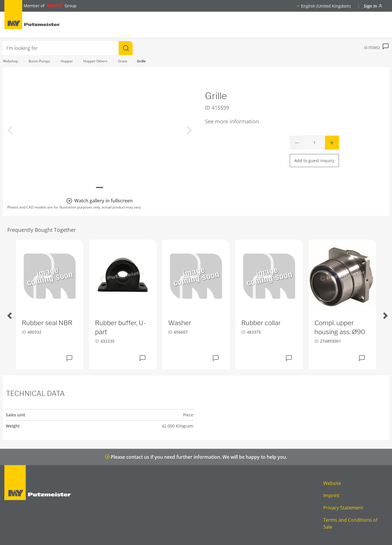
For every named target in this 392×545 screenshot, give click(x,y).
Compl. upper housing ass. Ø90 (340, 327)
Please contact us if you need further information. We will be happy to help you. (196, 457)
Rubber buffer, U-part (120, 327)
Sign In (373, 6)
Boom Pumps (39, 61)
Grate (123, 61)
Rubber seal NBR (47, 323)
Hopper (67, 61)
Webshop (10, 61)
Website (332, 483)
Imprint (331, 495)
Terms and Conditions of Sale (350, 523)
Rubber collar (261, 323)
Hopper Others (95, 61)
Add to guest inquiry (314, 161)
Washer (180, 323)
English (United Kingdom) (326, 6)
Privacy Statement (343, 508)
